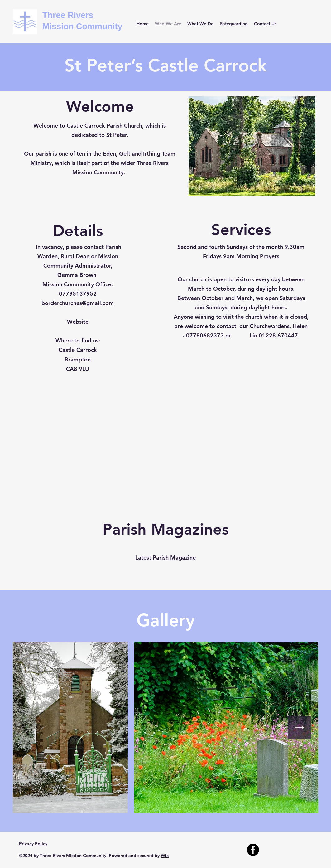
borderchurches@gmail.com (78, 303)
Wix (165, 856)
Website (78, 322)
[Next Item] (299, 727)
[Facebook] (253, 850)
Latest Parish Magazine (165, 558)
